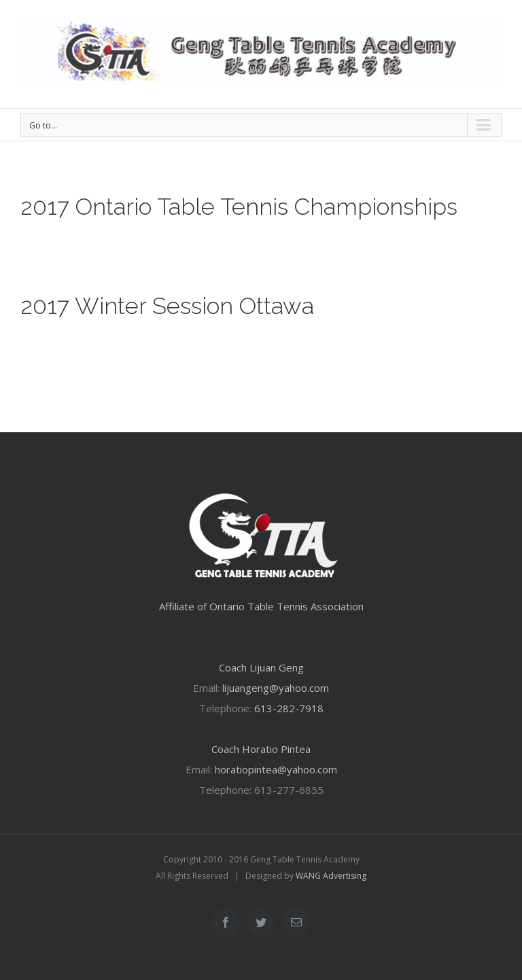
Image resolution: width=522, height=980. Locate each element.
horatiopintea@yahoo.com (276, 769)
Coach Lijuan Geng (261, 667)
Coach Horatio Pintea (261, 749)
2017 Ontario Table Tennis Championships (239, 207)
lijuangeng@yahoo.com (276, 688)
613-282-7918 (289, 708)
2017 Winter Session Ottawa (167, 306)
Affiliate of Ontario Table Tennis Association (261, 606)
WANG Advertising (331, 876)
